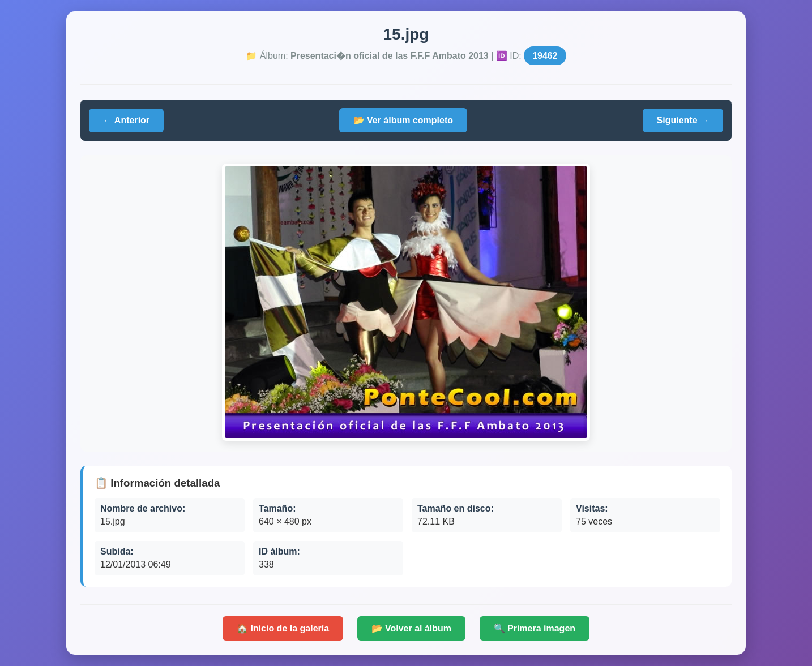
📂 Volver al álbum (412, 628)
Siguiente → (683, 120)
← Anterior (126, 120)
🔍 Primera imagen (535, 628)
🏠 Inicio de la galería (283, 628)
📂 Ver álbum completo (403, 120)
